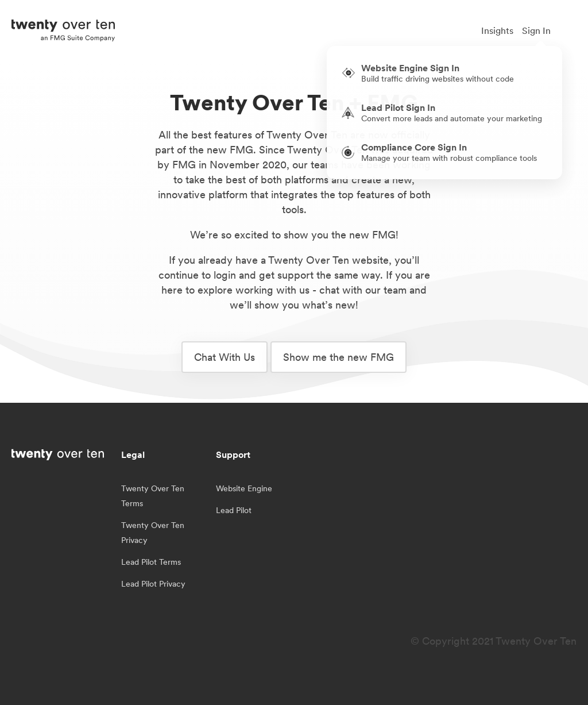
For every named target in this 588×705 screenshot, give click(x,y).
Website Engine (244, 488)
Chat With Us (225, 357)
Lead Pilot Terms (151, 562)
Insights (497, 30)
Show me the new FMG (339, 357)
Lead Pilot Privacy (153, 584)
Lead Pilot (234, 510)
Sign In (536, 30)
